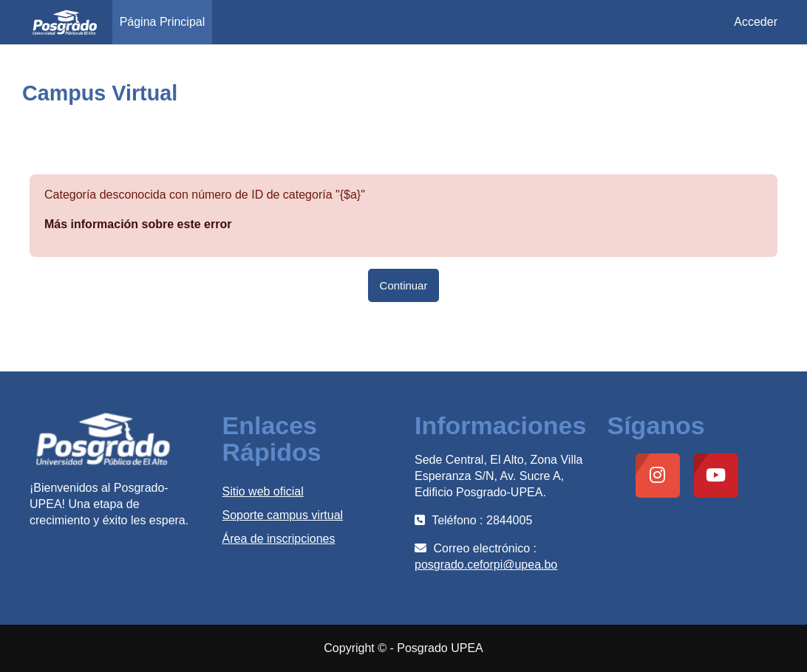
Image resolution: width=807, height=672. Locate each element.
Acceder (756, 22)
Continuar (404, 285)
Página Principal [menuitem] (163, 22)
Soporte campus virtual (283, 515)
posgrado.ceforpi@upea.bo (486, 565)
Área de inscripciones (279, 539)
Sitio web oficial (263, 491)
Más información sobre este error (138, 224)
